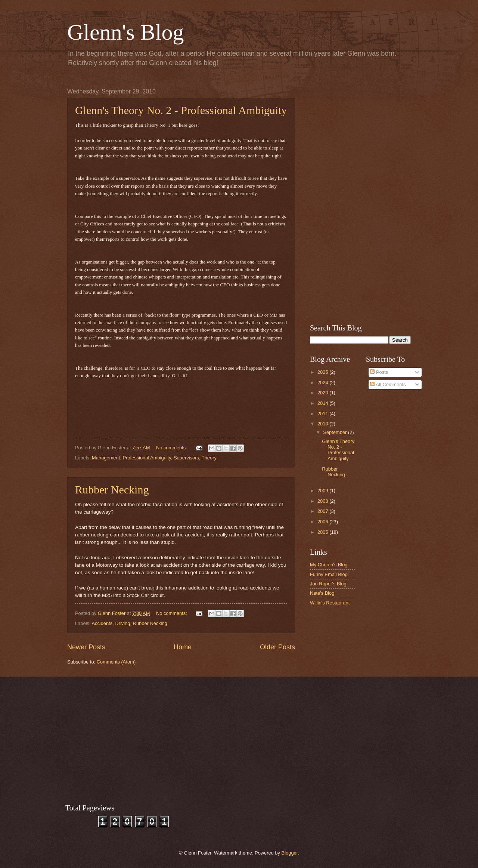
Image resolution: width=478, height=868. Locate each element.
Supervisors (186, 458)
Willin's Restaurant (330, 603)
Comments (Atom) (116, 662)
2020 (323, 393)
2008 (323, 501)
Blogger (290, 853)
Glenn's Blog (125, 32)
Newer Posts (86, 647)
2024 (323, 383)
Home (183, 647)
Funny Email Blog (329, 574)
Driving (122, 623)
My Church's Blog (329, 565)
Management (106, 458)
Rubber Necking (112, 490)
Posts (379, 372)
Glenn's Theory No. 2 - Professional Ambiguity (181, 110)
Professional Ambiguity (147, 458)
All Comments (388, 384)
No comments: (172, 448)
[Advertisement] (360, 200)
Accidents (102, 623)
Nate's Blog (322, 593)
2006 (323, 522)
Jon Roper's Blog (328, 584)
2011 (323, 414)
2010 (323, 424)
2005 (323, 532)
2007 (323, 511)
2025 (323, 372)
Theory (209, 458)
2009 (323, 491)
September (336, 432)
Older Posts (277, 647)
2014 (323, 403)
